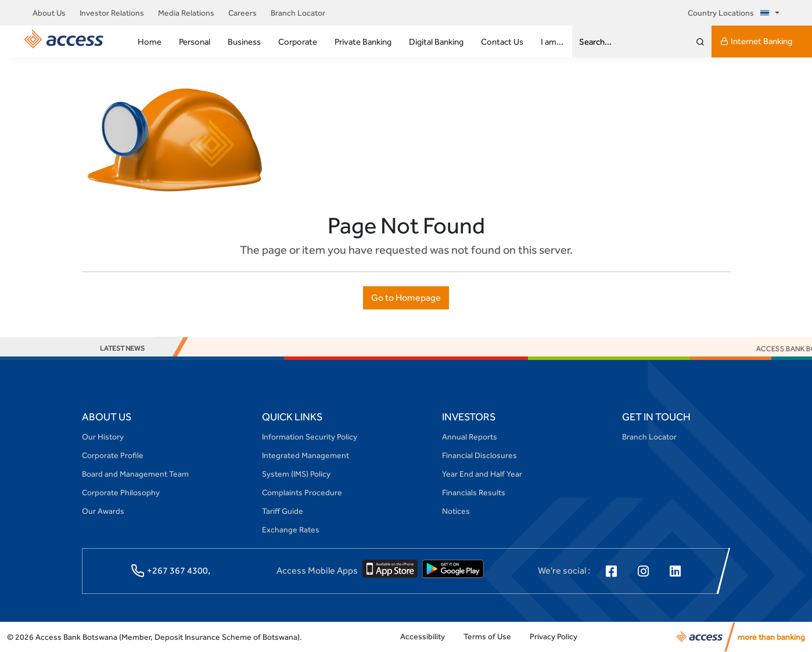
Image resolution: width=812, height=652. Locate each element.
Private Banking (363, 42)
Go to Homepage (406, 298)
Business (244, 42)
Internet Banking (756, 41)
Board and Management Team (135, 474)
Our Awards (103, 511)
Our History (103, 437)
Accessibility (423, 636)
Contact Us (502, 42)
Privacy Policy (554, 636)
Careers (242, 13)
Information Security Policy (310, 437)
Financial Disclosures (479, 455)
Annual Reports (470, 437)
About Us (49, 13)
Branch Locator (298, 13)
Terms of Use (487, 636)
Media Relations (186, 13)
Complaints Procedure (302, 492)
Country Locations (730, 13)
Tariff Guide (283, 511)
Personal (195, 42)
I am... (552, 42)
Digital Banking (436, 42)
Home (150, 42)
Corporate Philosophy (121, 492)
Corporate (298, 42)
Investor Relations (112, 13)
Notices (456, 511)
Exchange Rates (291, 529)
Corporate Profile (113, 455)
